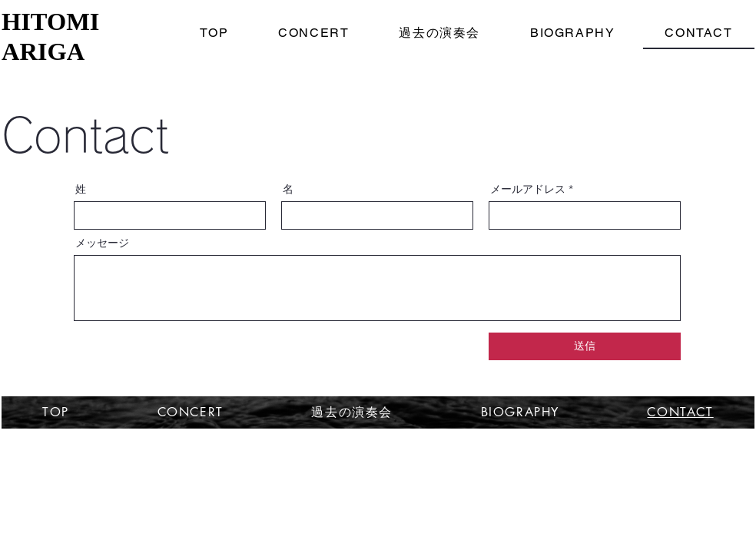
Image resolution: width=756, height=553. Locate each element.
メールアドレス (528, 189)
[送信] (585, 346)
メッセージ (102, 243)
